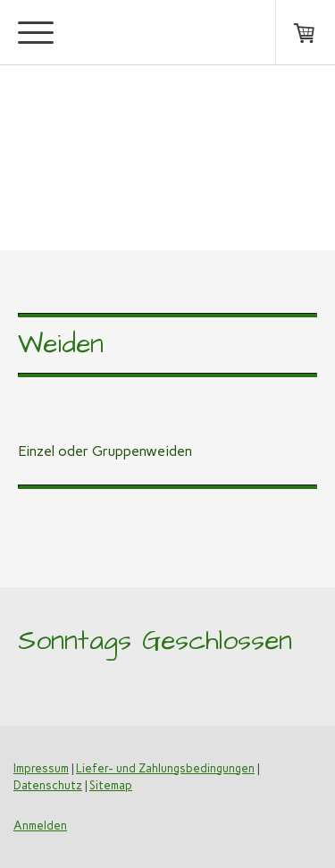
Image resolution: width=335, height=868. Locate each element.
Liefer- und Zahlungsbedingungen (165, 768)
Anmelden (40, 826)
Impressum (41, 768)
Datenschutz (48, 785)
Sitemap (111, 785)
